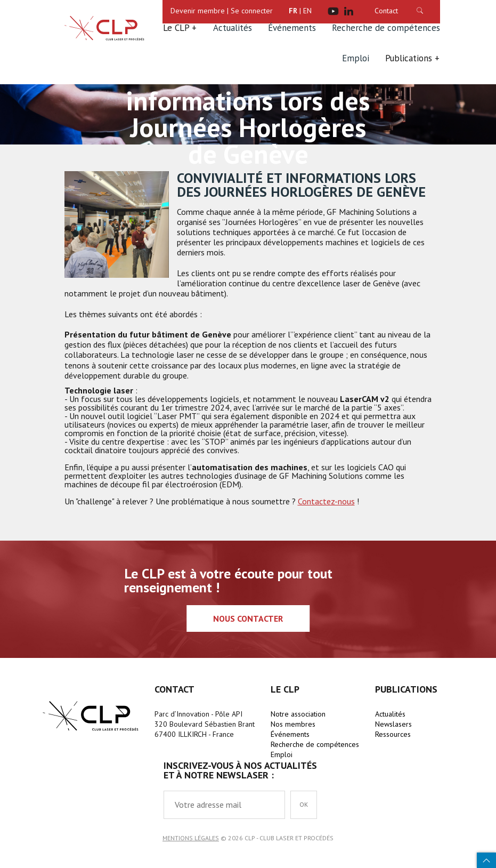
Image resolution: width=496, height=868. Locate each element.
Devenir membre (198, 11)
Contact (386, 11)
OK (304, 804)
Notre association (298, 714)
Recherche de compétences (386, 28)
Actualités (233, 28)
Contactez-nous (326, 501)
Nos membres (293, 724)
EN (307, 11)
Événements (292, 28)
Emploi (356, 58)
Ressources (393, 734)
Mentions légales (191, 838)
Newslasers (393, 724)
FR (293, 11)
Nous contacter (248, 618)
